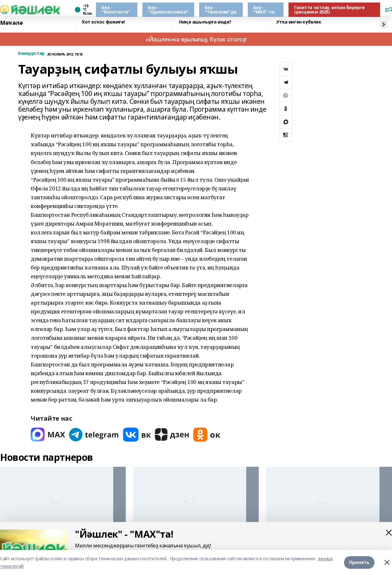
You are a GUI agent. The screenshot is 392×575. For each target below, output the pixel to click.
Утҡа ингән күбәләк (299, 22)
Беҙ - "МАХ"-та (264, 10)
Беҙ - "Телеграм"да (221, 10)
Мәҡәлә (11, 23)
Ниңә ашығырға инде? (205, 22)
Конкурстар (31, 53)
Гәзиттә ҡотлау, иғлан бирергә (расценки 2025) (329, 10)
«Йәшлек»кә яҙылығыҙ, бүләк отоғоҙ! (196, 39)
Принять (359, 562)
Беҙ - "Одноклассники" (168, 10)
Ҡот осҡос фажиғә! (103, 22)
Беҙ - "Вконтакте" (116, 10)
